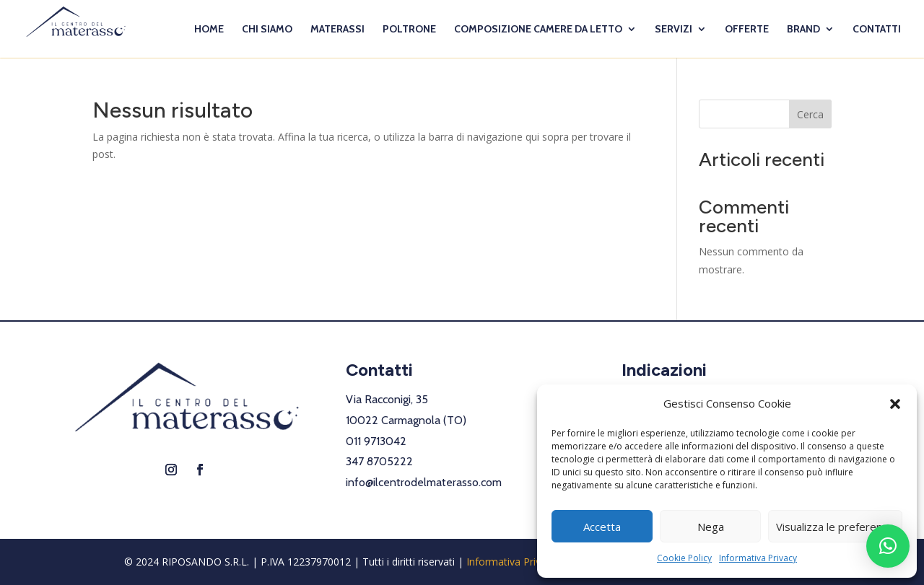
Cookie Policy (684, 558)
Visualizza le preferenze (835, 527)
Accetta (602, 527)
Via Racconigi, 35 (387, 399)
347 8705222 (379, 461)
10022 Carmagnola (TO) (406, 420)
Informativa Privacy (758, 558)
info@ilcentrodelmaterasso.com (424, 482)
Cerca (810, 114)
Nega (711, 527)
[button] (895, 404)
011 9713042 (376, 441)
